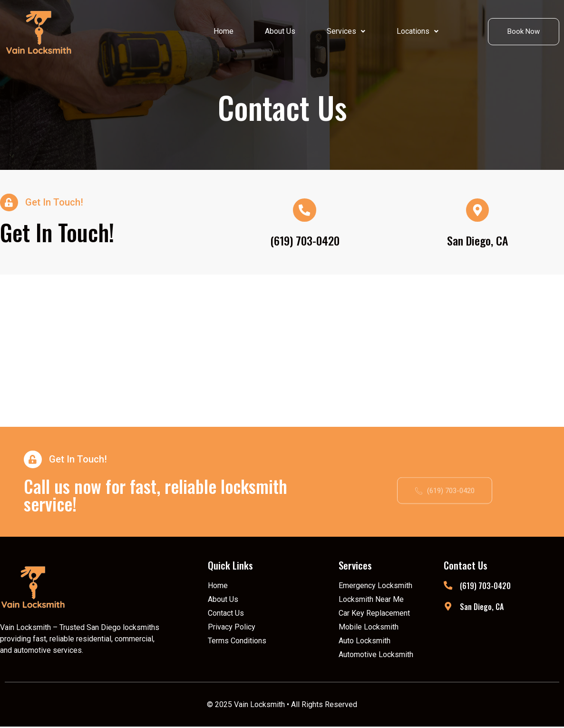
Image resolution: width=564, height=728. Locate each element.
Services (346, 31)
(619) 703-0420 (305, 241)
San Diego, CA (478, 241)
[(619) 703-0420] (448, 587)
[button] (346, 31)
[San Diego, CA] (448, 608)
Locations (418, 31)
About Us (280, 31)
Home (224, 31)
